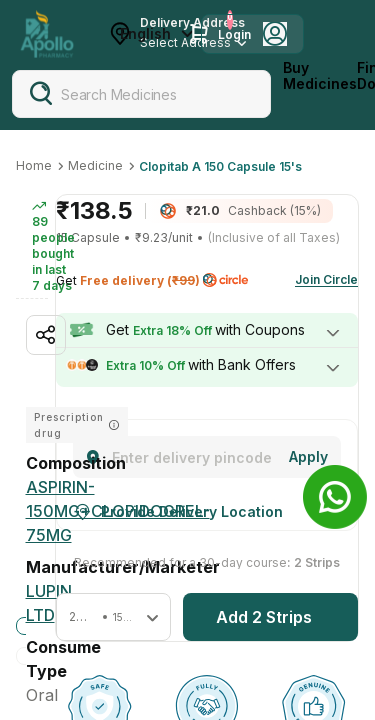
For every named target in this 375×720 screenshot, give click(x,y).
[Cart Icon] (199, 34)
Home (34, 165)
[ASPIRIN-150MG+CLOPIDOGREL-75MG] (118, 511)
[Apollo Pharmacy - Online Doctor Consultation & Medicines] (47, 34)
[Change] (308, 457)
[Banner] (335, 497)
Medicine (95, 165)
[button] (113, 617)
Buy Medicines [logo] (320, 76)
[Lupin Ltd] (49, 603)
